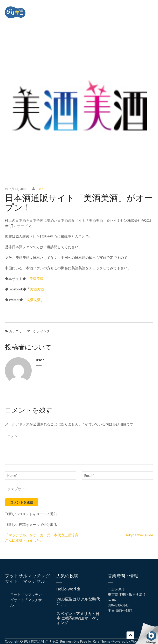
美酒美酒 (36, 279)
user (40, 189)
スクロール (130, 635)
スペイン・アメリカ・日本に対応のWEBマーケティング (78, 618)
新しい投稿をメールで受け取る (33, 525)
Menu (150, 9)
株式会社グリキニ (45, 641)
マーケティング (38, 331)
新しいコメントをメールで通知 (33, 514)
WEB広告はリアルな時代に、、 (78, 601)
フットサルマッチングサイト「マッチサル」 (28, 578)
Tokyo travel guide (139, 535)
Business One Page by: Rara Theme (85, 641)
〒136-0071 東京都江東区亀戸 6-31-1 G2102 (127, 595)
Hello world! (68, 589)
